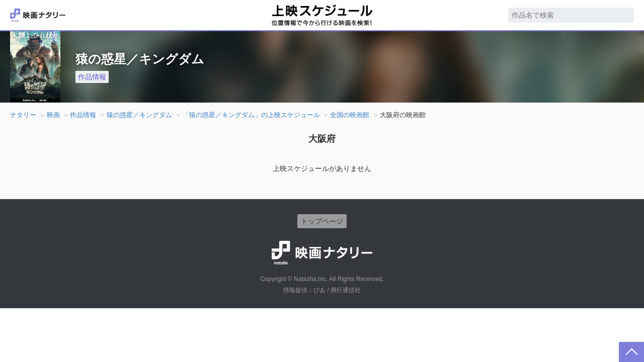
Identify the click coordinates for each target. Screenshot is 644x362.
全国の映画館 (350, 115)
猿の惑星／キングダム (139, 115)
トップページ (322, 221)
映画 (53, 115)
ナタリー (23, 115)
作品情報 (92, 77)
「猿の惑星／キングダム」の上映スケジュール (251, 115)
